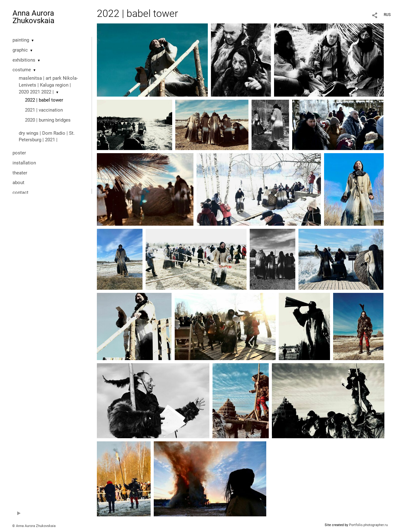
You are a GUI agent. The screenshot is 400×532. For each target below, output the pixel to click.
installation (24, 163)
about (18, 183)
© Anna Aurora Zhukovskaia (34, 526)
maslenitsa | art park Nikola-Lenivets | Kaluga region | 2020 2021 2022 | (48, 85)
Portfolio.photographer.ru (368, 525)
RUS (387, 15)
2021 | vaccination (44, 110)
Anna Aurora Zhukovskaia (33, 17)
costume (22, 70)
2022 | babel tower (44, 100)
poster (19, 153)
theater (20, 173)
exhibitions (24, 60)
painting (21, 40)
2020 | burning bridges (48, 120)
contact (20, 193)
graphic (20, 50)
